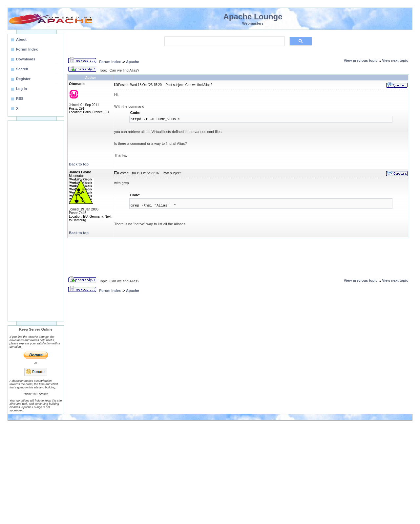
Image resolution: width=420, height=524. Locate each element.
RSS (20, 98)
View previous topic (361, 60)
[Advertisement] (36, 221)
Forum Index (110, 62)
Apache (133, 62)
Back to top (79, 164)
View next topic (395, 60)
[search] (224, 41)
